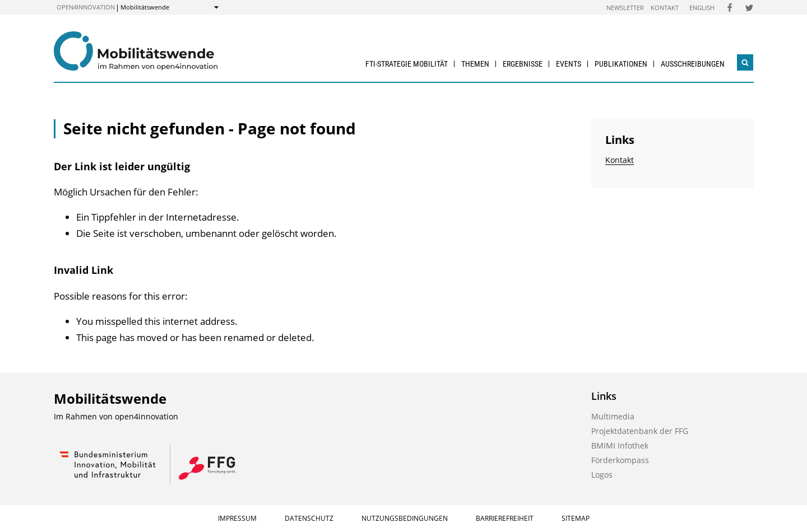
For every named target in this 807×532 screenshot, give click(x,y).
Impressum (237, 518)
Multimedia (613, 416)
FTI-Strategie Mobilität (407, 64)
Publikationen (621, 64)
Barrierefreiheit (505, 518)
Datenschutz (309, 518)
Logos (602, 475)
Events (569, 64)
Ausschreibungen (693, 64)
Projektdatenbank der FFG (640, 431)
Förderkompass (620, 460)
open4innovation (86, 7)
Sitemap (576, 518)
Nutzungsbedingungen (405, 518)
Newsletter (625, 8)
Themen (475, 64)
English (702, 8)
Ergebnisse (523, 64)
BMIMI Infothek (620, 445)
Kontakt (665, 8)
